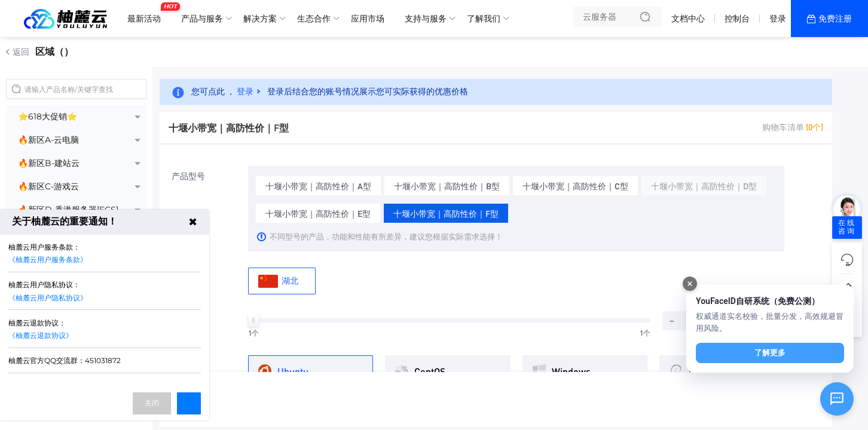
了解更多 (770, 353)
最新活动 (147, 14)
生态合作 (314, 19)
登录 (778, 19)
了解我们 (484, 19)
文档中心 (688, 19)
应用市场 (368, 19)
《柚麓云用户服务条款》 (48, 259)
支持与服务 (426, 19)
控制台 (737, 19)
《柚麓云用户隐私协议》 (48, 298)
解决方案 (260, 19)
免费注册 (835, 19)
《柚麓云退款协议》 (41, 335)
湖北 (278, 281)
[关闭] (690, 284)
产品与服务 (202, 19)
